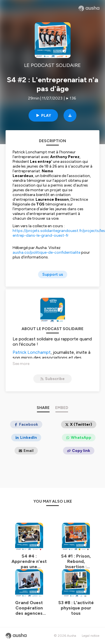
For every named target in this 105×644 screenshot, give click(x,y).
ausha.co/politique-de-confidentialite (46, 252)
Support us (53, 274)
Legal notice (91, 636)
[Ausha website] (89, 8)
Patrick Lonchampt (32, 352)
